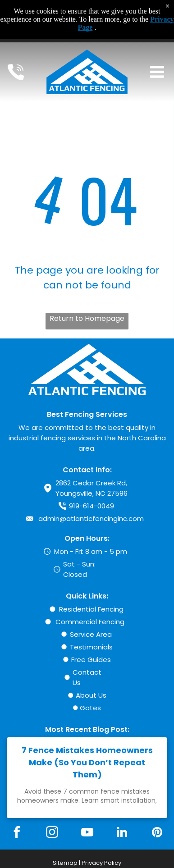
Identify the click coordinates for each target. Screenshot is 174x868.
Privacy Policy (101, 863)
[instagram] (52, 834)
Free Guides (91, 660)
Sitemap (65, 863)
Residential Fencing (91, 609)
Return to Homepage (87, 318)
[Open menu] (157, 72)
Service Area (91, 634)
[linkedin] (122, 834)
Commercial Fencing (90, 622)
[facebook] (17, 834)
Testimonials (91, 647)
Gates (90, 708)
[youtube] (87, 834)
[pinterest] (157, 834)
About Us (91, 695)
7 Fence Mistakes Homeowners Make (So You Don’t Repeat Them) (87, 762)
